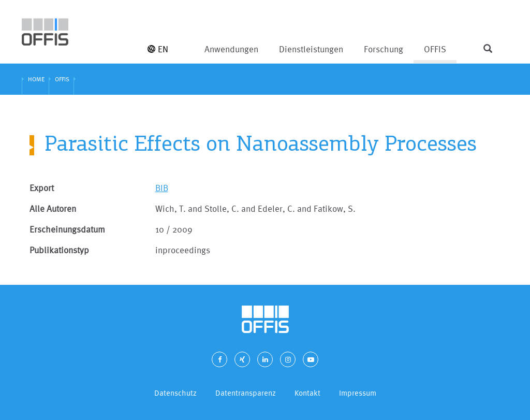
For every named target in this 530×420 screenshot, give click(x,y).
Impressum (358, 393)
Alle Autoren (53, 208)
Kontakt (307, 393)
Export (42, 188)
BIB (162, 188)
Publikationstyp (59, 250)
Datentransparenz (246, 393)
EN (158, 49)
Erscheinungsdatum (67, 229)
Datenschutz (175, 393)
